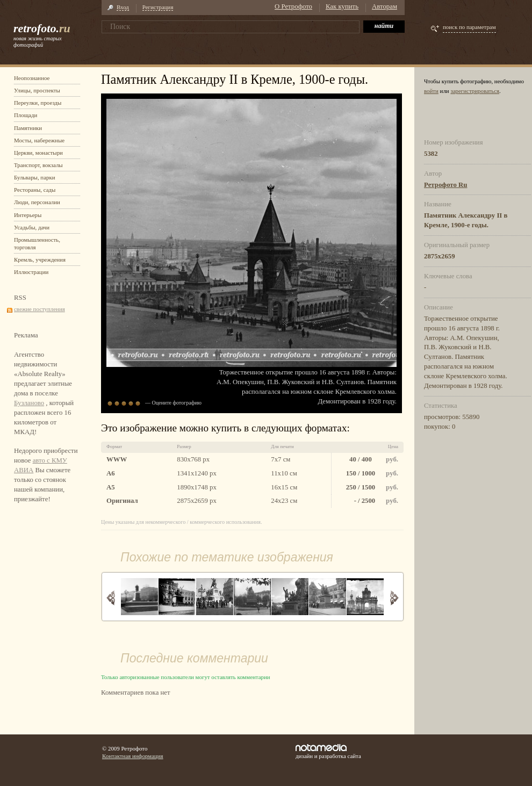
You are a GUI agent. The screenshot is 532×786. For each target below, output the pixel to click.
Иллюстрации (31, 272)
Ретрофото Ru (445, 185)
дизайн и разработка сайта (328, 752)
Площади (26, 115)
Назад (111, 598)
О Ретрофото (293, 6)
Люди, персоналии (37, 202)
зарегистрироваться (475, 91)
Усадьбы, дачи (32, 227)
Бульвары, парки (35, 177)
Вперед (394, 598)
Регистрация (158, 7)
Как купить (342, 6)
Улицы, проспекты (37, 90)
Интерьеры (28, 215)
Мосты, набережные (39, 140)
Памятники (28, 128)
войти (431, 91)
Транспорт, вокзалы (38, 165)
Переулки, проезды (38, 103)
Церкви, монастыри (38, 153)
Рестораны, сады (35, 190)
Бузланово (29, 403)
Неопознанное (32, 78)
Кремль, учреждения (40, 259)
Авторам (384, 6)
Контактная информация (133, 756)
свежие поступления (39, 309)
